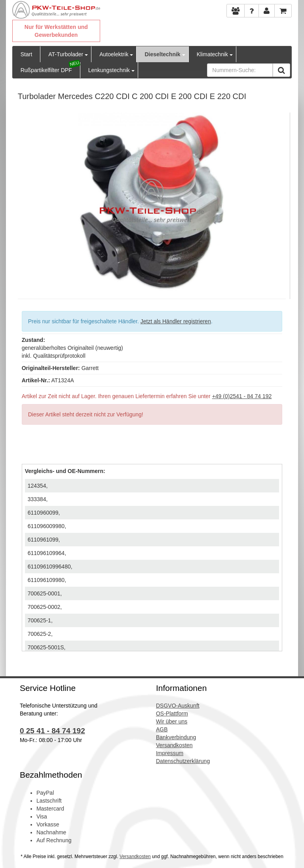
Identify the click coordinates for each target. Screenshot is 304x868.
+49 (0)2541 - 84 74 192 (242, 396)
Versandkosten (135, 857)
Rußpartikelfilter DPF (46, 70)
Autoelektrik (114, 54)
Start (27, 54)
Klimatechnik (212, 54)
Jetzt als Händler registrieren (176, 321)
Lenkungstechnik (109, 70)
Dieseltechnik (162, 54)
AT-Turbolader (66, 54)
